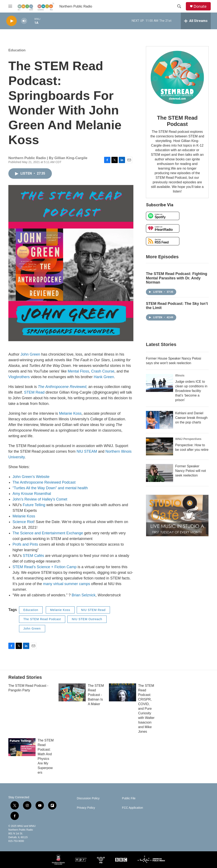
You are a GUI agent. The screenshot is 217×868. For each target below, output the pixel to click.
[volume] (24, 21)
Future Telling (34, 505)
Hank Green (104, 377)
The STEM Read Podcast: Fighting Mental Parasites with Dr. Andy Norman (177, 278)
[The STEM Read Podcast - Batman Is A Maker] (72, 692)
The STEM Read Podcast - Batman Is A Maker (96, 695)
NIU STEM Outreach (87, 619)
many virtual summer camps (67, 584)
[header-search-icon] (179, 6)
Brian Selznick (84, 595)
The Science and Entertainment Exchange (48, 533)
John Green (30, 354)
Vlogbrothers (19, 377)
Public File (129, 798)
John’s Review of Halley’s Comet (40, 499)
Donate (200, 6)
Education (17, 50)
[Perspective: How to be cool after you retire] (160, 446)
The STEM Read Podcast (42, 619)
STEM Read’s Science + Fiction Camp (45, 567)
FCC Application (133, 808)
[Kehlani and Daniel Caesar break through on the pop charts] (160, 420)
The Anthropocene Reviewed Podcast (44, 482)
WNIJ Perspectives (188, 439)
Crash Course (103, 371)
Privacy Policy (86, 808)
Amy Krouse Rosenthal (32, 494)
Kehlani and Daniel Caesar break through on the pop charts (191, 418)
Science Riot (23, 522)
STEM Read (34, 392)
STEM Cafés (33, 556)
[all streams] (196, 21)
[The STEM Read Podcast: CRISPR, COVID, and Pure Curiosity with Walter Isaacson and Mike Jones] (123, 692)
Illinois (180, 375)
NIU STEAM (87, 451)
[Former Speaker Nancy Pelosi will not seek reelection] (160, 473)
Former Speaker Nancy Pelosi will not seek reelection (191, 471)
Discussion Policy (88, 798)
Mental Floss (78, 371)
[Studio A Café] (177, 516)
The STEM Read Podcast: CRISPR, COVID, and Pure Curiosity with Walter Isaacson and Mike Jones (146, 709)
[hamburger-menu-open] (10, 6)
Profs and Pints (25, 544)
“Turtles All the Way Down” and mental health (50, 488)
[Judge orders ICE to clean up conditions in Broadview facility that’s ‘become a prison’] (160, 383)
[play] (11, 21)
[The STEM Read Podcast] (177, 77)
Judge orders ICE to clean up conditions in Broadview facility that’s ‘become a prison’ (191, 391)
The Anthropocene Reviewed (62, 387)
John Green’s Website (31, 477)
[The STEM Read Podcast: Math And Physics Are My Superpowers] (22, 747)
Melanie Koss (70, 413)
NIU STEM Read (93, 610)
